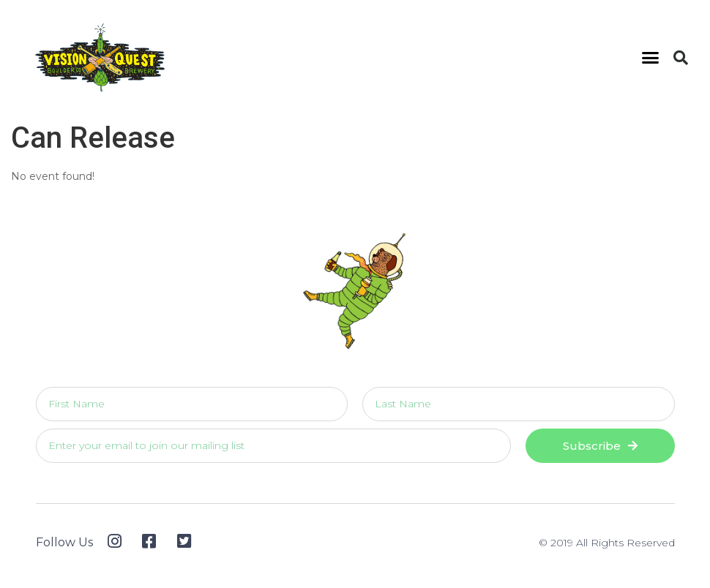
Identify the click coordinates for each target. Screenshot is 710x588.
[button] (651, 58)
